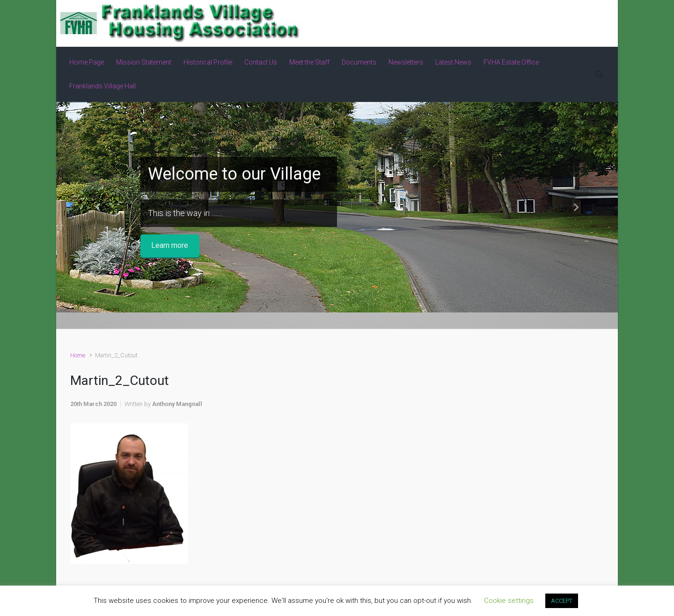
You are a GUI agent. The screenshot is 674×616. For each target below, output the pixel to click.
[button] (98, 207)
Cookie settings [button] (509, 601)
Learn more (170, 246)
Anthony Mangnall (177, 404)
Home (78, 355)
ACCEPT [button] (562, 601)
